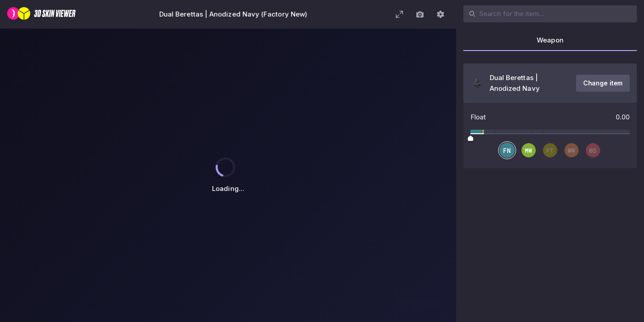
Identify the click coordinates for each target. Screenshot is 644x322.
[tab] (550, 43)
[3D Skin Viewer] (41, 14)
